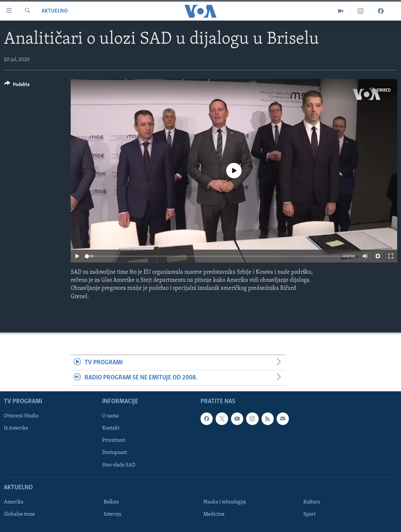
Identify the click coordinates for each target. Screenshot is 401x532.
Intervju (113, 514)
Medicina (214, 514)
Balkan (111, 502)
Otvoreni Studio (21, 416)
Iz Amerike (16, 429)
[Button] (17, 86)
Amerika (14, 502)
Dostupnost (115, 453)
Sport (309, 514)
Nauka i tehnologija (225, 502)
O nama (111, 416)
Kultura (312, 502)
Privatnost (114, 441)
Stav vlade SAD (119, 465)
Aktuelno (55, 11)
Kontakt (111, 429)
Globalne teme (19, 514)
